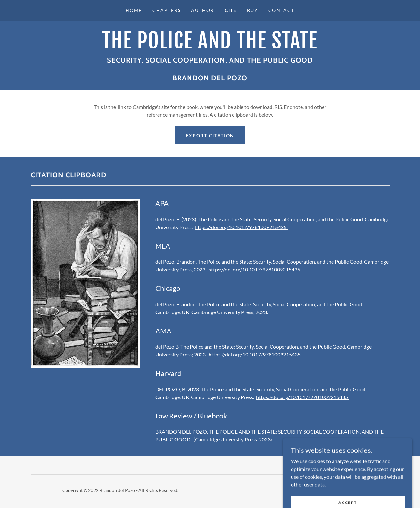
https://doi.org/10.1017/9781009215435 (241, 227)
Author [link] (203, 10)
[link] (210, 46)
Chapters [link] (167, 10)
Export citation (210, 136)
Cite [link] (231, 10)
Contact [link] (281, 10)
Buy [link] (252, 10)
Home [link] (134, 10)
